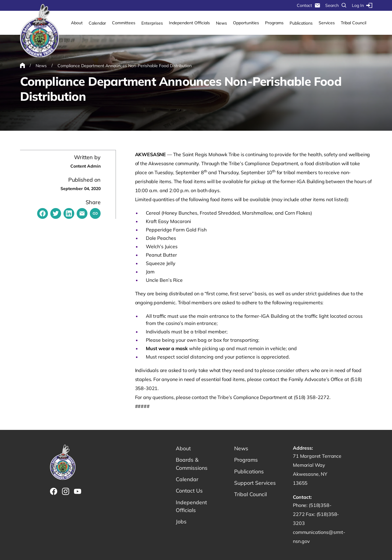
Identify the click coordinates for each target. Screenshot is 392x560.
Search (336, 5)
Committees (124, 23)
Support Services (255, 483)
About (77, 23)
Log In (362, 5)
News (221, 23)
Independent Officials (189, 23)
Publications (301, 23)
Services (327, 23)
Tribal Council (354, 23)
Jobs (181, 523)
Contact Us (189, 491)
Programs (274, 23)
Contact (309, 5)
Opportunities (246, 23)
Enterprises (152, 23)
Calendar (97, 23)
